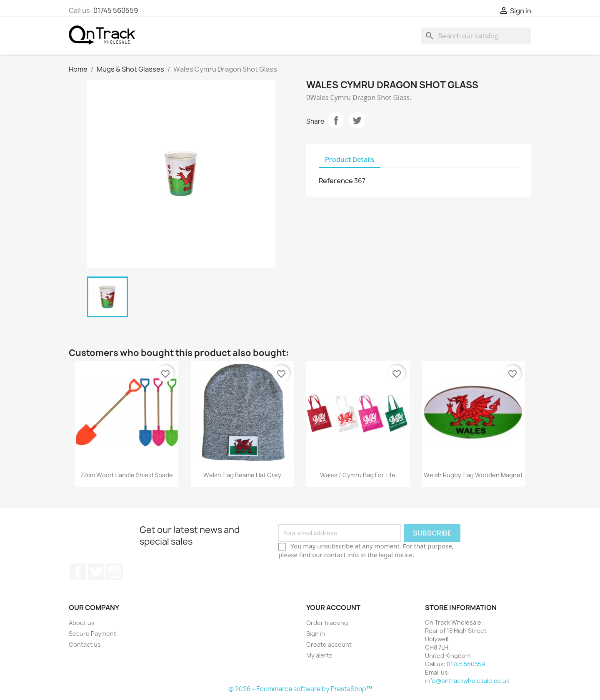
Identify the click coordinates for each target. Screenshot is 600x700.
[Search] (476, 36)
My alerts (319, 655)
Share (336, 120)
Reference (336, 181)
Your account (333, 608)
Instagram (115, 572)
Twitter (96, 572)
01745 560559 (116, 10)
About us (82, 623)
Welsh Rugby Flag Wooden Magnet (473, 475)
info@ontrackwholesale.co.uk (467, 681)
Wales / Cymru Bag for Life (358, 475)
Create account (329, 644)
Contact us (85, 644)
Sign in (316, 634)
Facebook (78, 572)
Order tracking (327, 623)
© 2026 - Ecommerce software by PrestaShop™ (300, 689)
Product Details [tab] (350, 160)
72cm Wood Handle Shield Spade (127, 475)
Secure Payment (92, 634)
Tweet (357, 120)
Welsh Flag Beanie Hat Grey (242, 475)
